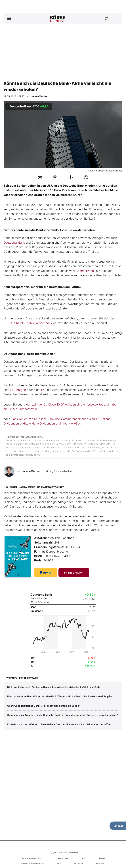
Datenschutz (62, 858)
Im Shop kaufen (74, 573)
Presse (102, 858)
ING (43, 390)
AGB (84, 858)
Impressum (78, 863)
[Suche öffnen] (117, 18)
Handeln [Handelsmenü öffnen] (118, 826)
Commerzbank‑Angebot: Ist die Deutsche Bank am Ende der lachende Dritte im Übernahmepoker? (63, 715)
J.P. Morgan (18, 390)
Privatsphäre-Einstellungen (33, 863)
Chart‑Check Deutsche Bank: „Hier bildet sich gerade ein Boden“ (43, 706)
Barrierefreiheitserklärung (32, 858)
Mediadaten (100, 863)
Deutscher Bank (14, 243)
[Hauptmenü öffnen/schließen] (9, 18)
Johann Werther (31, 471)
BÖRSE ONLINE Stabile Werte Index (28, 323)
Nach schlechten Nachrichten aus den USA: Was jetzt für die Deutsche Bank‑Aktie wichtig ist (60, 696)
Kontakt (59, 863)
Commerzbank (85, 271)
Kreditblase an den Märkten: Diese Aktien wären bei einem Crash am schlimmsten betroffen (59, 724)
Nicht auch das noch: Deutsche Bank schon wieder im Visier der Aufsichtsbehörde (54, 687)
